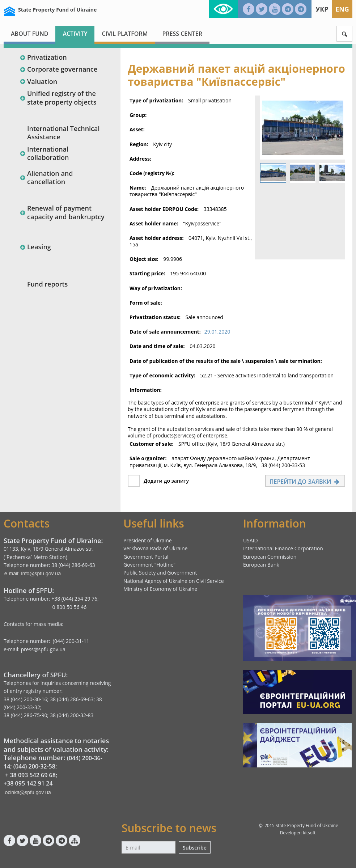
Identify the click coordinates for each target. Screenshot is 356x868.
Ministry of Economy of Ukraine (160, 589)
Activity (75, 34)
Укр (322, 9)
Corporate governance (58, 69)
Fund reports (47, 284)
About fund (29, 34)
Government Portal (146, 557)
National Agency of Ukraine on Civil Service (174, 581)
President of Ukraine (148, 540)
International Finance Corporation (283, 548)
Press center (182, 34)
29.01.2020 (217, 332)
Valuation (38, 81)
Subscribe (195, 848)
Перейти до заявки (305, 482)
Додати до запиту (166, 481)
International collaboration (44, 153)
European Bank (261, 565)
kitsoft (309, 833)
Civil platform (125, 34)
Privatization (43, 57)
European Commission (270, 557)
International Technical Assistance (63, 133)
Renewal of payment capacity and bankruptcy (62, 212)
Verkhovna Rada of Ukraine (156, 548)
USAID (251, 540)
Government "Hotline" (149, 565)
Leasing (35, 247)
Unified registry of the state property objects (58, 98)
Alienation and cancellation (46, 177)
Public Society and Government (160, 573)
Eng (342, 9)
